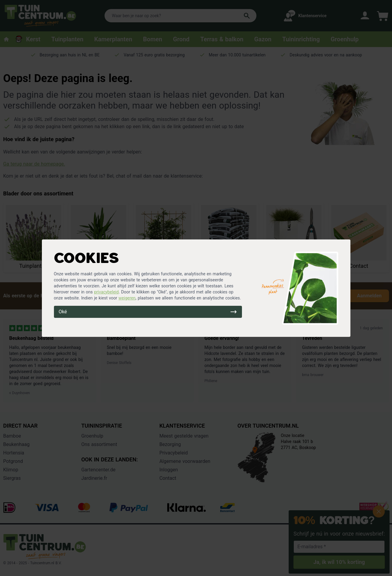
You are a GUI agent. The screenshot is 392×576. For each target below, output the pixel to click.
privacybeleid (106, 292)
